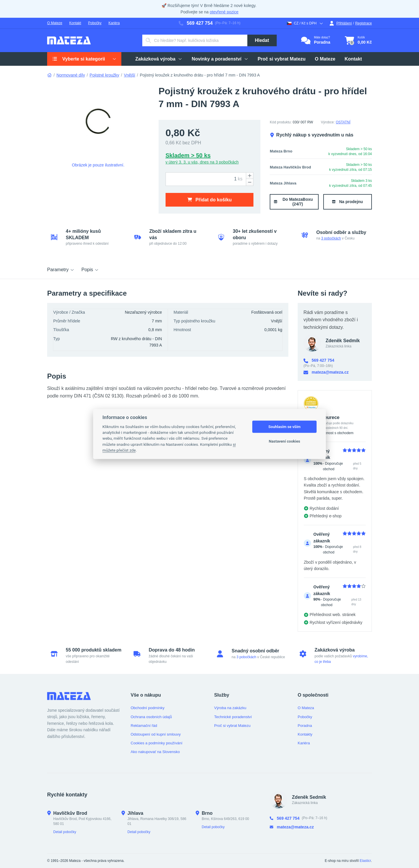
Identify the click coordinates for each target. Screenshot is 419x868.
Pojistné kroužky (104, 75)
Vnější (130, 75)
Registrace (364, 23)
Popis (90, 270)
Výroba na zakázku (230, 708)
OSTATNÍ (343, 122)
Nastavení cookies (285, 441)
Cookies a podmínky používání (157, 743)
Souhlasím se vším (284, 427)
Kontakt (75, 23)
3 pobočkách (331, 238)
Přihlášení (341, 23)
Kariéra (114, 23)
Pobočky (95, 23)
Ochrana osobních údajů (151, 717)
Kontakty (305, 734)
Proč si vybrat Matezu (232, 726)
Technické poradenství (233, 717)
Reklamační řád (144, 726)
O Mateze (55, 23)
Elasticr (365, 861)
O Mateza (306, 708)
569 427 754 (196, 23)
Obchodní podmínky (148, 708)
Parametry (61, 270)
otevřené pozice (224, 12)
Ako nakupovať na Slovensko (155, 752)
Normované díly (71, 75)
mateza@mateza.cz (326, 372)
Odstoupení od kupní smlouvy (156, 734)
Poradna (305, 726)
